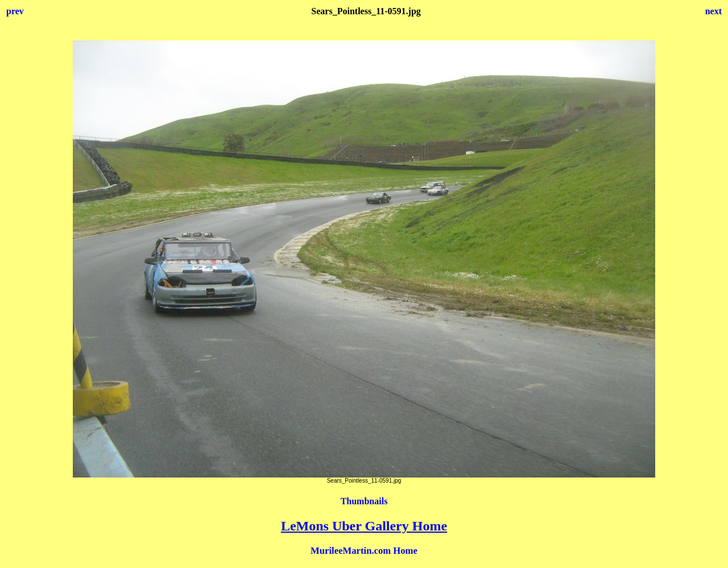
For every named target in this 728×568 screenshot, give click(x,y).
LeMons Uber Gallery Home (364, 526)
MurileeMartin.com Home (364, 551)
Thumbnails (364, 501)
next (713, 11)
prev (15, 11)
